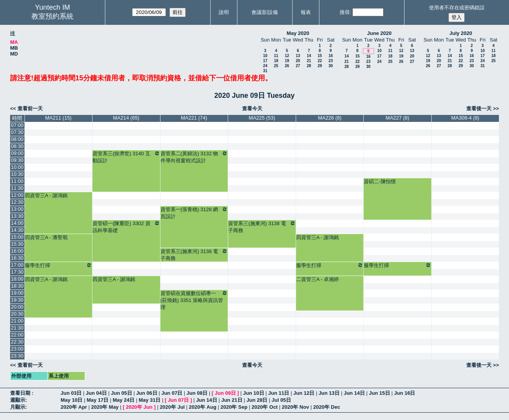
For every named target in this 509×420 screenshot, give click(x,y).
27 (298, 66)
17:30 (17, 272)
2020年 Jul (172, 407)
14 (309, 56)
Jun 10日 (253, 393)
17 (265, 61)
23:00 (17, 349)
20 (298, 61)
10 (265, 56)
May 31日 (150, 400)
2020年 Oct (264, 407)
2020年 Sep (234, 407)
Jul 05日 (281, 400)
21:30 (17, 328)
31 (265, 71)
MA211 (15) (58, 118)
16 (330, 56)
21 (309, 61)
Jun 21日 (232, 400)
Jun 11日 (279, 393)
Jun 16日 (404, 393)
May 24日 (124, 400)
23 (330, 61)
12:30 (17, 202)
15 (320, 56)
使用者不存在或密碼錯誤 (457, 8)
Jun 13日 (329, 393)
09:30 (17, 160)
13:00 (17, 209)
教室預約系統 (52, 16)
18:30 (17, 286)
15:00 (17, 237)
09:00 (17, 153)
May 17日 (98, 400)
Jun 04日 (96, 393)
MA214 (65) (126, 118)
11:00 (17, 181)
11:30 (17, 188)
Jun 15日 (379, 393)
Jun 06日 (146, 393)
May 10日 (71, 400)
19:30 (17, 300)
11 (276, 56)
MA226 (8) (330, 118)
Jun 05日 (122, 393)
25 (276, 66)
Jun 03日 (71, 393)
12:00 (17, 195)
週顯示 (18, 400)
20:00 (17, 307)
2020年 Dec (327, 407)
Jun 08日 (197, 393)
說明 (224, 12)
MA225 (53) (262, 118)
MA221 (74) (194, 118)
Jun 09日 (225, 393)
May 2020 (298, 33)
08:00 (17, 139)
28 (309, 66)
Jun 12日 (304, 393)
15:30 (17, 244)
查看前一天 (30, 108)
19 (287, 61)
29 (320, 66)
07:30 (17, 132)
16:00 (17, 251)
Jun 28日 (257, 400)
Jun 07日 (172, 393)
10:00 (17, 167)
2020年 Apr (74, 407)
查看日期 (21, 393)
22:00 (17, 335)
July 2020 (461, 33)
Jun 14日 (354, 393)
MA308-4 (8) (465, 118)
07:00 (17, 125)
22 (320, 61)
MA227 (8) (398, 118)
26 (287, 66)
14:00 (17, 223)
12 (287, 56)
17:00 (17, 265)
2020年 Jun (139, 407)
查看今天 (252, 108)
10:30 (17, 174)
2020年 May (105, 407)
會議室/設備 (265, 12)
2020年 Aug (203, 407)
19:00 (17, 293)
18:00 (17, 279)
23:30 (17, 356)
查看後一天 (479, 108)
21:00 (17, 321)
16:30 (17, 258)
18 (276, 61)
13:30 (17, 216)
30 (330, 66)
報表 (306, 12)
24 (265, 66)
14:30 (17, 230)
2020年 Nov (295, 407)
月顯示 (18, 407)
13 (298, 56)
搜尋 (345, 12)
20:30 (17, 314)
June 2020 (379, 33)
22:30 (17, 342)
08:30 (17, 146)
